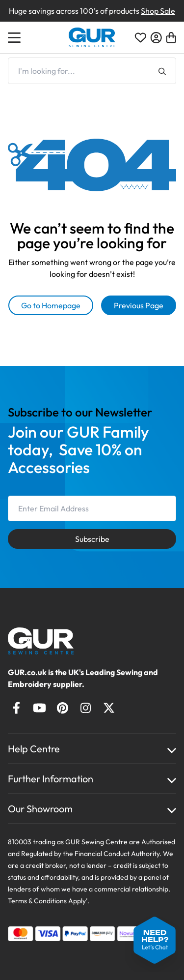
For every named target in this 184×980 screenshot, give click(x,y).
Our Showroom (40, 809)
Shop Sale (158, 11)
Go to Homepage (51, 305)
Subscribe (92, 539)
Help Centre (34, 749)
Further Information (51, 779)
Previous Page (139, 305)
